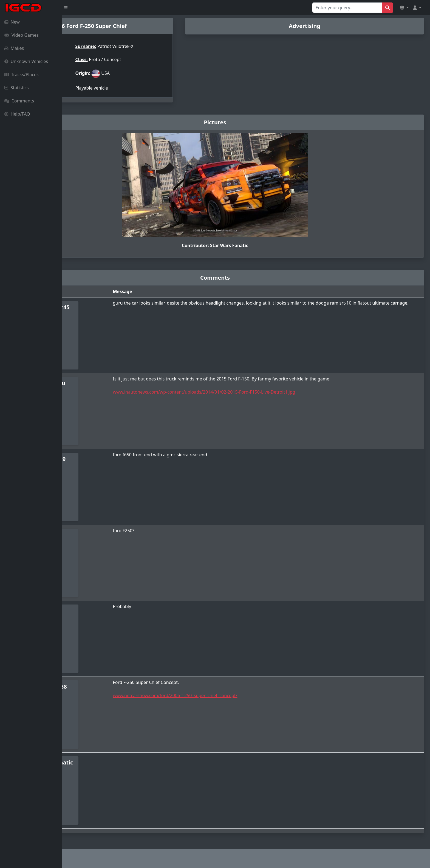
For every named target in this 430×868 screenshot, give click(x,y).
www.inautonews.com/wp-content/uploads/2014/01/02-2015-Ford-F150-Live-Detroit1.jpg (250, 392)
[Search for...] (347, 8)
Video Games (22, 35)
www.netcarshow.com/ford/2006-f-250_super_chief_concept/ (221, 695)
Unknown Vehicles (26, 61)
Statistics (17, 88)
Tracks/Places (22, 75)
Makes (14, 48)
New (12, 22)
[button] (404, 8)
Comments (19, 101)
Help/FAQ (17, 114)
